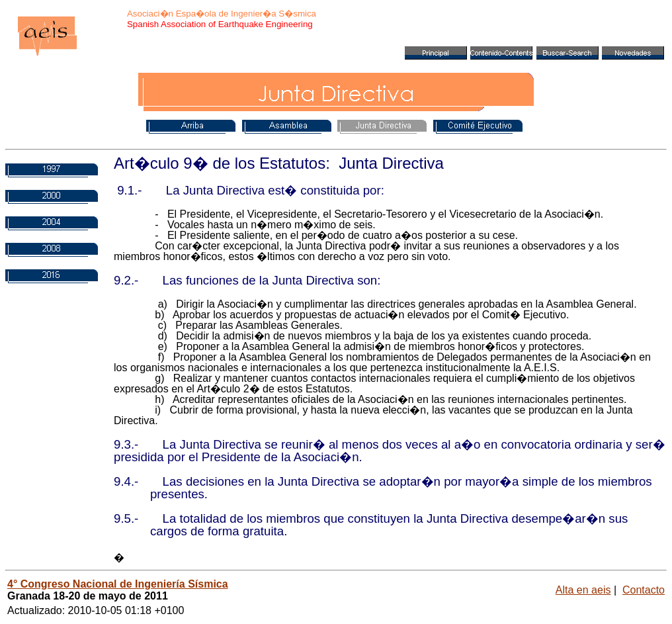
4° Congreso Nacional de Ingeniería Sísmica (118, 584)
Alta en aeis (583, 590)
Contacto (644, 590)
